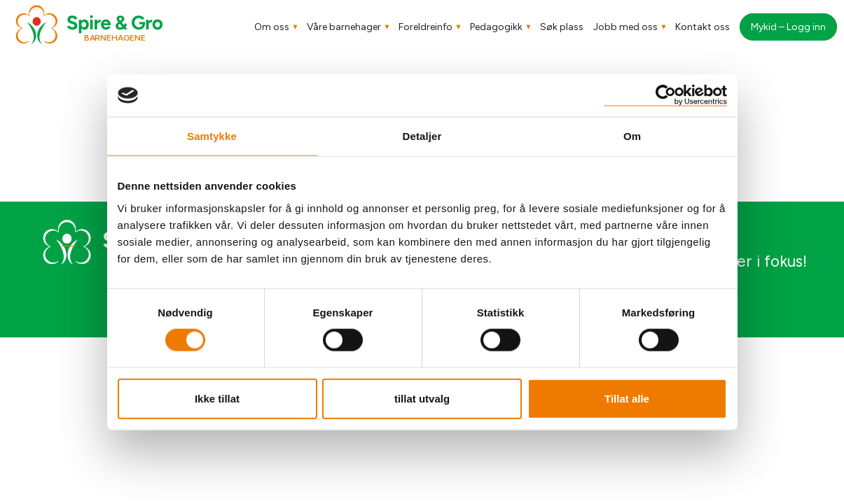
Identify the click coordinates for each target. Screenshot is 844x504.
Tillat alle (627, 398)
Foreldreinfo (426, 27)
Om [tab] (632, 136)
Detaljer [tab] (422, 136)
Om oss (272, 27)
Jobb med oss (625, 27)
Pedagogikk (496, 27)
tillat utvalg (422, 398)
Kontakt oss (703, 27)
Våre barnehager (344, 27)
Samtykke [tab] (212, 136)
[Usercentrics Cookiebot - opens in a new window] (666, 96)
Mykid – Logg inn (788, 27)
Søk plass (562, 27)
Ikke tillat (217, 398)
